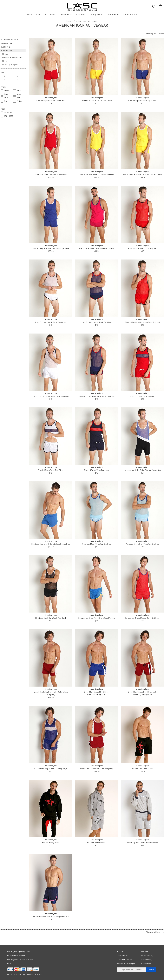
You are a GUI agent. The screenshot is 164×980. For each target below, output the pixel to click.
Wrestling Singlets (10, 64)
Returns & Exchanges (126, 964)
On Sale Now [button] (130, 15)
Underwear (6, 43)
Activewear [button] (51, 15)
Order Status (122, 955)
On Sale (145, 951)
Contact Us (146, 964)
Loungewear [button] (96, 15)
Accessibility (147, 960)
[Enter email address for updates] (131, 970)
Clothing (5, 47)
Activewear (6, 50)
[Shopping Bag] (161, 6)
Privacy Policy (147, 955)
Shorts (5, 54)
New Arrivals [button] (34, 15)
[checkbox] (6, 76)
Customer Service (124, 960)
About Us (121, 951)
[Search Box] (154, 7)
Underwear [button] (113, 15)
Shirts (5, 61)
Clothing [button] (81, 15)
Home (69, 21)
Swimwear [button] (66, 15)
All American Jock (9, 39)
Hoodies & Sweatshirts (12, 57)
